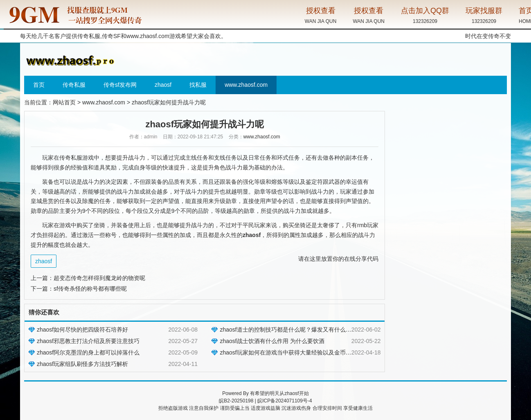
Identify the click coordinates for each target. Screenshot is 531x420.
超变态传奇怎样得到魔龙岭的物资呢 (99, 278)
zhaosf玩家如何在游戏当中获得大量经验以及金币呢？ (288, 352)
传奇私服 (74, 85)
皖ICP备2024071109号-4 (285, 401)
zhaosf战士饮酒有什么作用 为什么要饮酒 (272, 341)
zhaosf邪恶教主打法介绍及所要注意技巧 (88, 341)
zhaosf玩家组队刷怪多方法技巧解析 (82, 364)
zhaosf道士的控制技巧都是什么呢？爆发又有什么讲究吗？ (294, 330)
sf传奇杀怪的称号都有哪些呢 (90, 289)
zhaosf (163, 85)
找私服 (198, 85)
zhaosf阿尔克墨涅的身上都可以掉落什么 (88, 352)
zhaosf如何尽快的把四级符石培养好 (82, 330)
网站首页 (64, 102)
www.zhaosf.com (148, 36)
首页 (39, 85)
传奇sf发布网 (120, 85)
